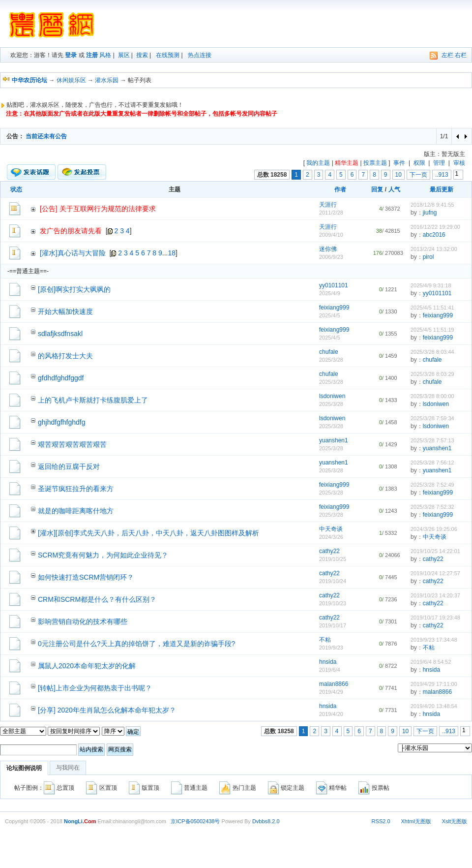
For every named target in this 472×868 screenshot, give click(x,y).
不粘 (325, 640)
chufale (329, 352)
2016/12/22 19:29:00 (435, 227)
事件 (399, 163)
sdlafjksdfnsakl (60, 334)
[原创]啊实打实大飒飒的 (74, 289)
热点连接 (200, 55)
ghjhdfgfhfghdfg (62, 422)
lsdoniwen (332, 396)
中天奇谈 (331, 529)
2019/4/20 (331, 714)
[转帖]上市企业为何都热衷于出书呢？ (95, 688)
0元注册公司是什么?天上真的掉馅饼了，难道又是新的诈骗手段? (136, 644)
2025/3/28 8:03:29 (432, 374)
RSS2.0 (381, 821)
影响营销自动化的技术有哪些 (83, 621)
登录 (71, 55)
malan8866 (334, 684)
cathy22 (329, 551)
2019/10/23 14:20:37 (435, 595)
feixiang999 (334, 308)
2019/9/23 (331, 648)
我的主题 (318, 163)
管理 (439, 163)
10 (398, 175)
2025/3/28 (331, 360)
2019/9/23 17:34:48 (434, 640)
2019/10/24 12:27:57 (435, 573)
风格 (105, 55)
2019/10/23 (333, 603)
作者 (340, 189)
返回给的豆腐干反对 (69, 466)
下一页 (418, 175)
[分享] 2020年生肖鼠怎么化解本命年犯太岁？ (107, 710)
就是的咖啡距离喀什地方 (76, 511)
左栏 (447, 55)
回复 (377, 189)
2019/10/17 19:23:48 (435, 618)
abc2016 (434, 235)
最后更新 (442, 189)
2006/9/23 (331, 257)
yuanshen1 (334, 440)
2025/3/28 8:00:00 (432, 396)
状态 (16, 189)
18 (172, 253)
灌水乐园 (107, 80)
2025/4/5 (330, 315)
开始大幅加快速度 (65, 311)
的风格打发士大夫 (65, 356)
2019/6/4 (330, 670)
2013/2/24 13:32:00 (434, 249)
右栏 (461, 55)
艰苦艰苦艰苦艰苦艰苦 (72, 444)
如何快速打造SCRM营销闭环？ (86, 577)
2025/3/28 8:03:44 (432, 352)
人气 (394, 189)
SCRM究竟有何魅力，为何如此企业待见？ (103, 555)
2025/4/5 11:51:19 (432, 330)
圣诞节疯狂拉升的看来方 (76, 489)
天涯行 (328, 205)
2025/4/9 (330, 293)
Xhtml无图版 (416, 821)
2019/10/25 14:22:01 (435, 551)
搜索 (142, 55)
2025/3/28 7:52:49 (432, 485)
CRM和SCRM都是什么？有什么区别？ (97, 599)
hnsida (328, 662)
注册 (92, 55)
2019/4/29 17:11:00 (434, 684)
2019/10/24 (333, 581)
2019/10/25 (333, 559)
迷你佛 (328, 249)
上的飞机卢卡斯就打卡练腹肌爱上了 (93, 400)
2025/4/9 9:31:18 (431, 285)
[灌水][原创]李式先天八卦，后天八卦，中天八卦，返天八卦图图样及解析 (148, 533)
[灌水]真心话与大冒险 (73, 253)
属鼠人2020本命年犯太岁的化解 (87, 666)
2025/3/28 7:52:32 (432, 507)
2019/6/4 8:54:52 (431, 662)
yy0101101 (334, 285)
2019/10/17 (333, 625)
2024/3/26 (331, 537)
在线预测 (168, 55)
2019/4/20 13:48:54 (434, 706)
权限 (419, 163)
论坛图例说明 (24, 768)
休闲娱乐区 (71, 80)
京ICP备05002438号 (195, 821)
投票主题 (375, 163)
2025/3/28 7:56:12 (432, 463)
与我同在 (68, 768)
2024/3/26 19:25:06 (434, 529)
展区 (124, 55)
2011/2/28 (331, 213)
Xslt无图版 (455, 821)
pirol (428, 257)
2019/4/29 (331, 692)
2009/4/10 (331, 235)
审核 (459, 163)
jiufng (430, 213)
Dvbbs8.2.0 (266, 821)
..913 (442, 175)
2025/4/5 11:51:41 (432, 308)
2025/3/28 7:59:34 (432, 418)
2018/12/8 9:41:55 (432, 205)
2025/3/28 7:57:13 (432, 440)
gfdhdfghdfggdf (61, 378)
